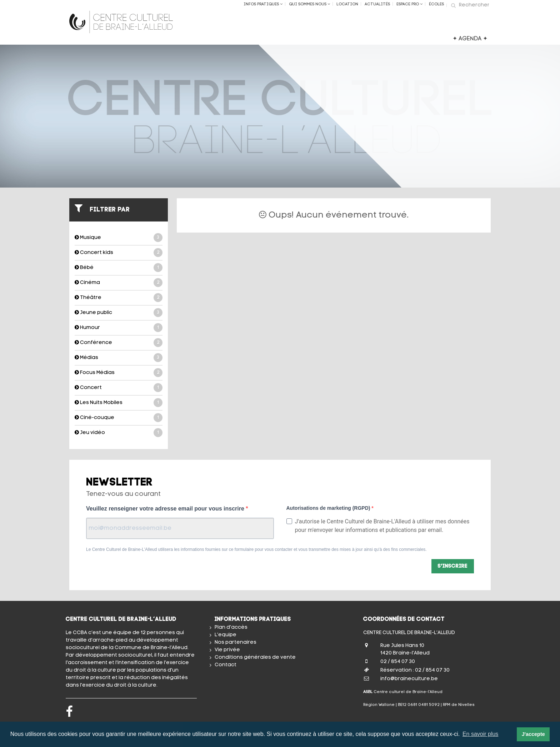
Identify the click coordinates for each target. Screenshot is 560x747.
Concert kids (119, 253)
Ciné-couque (119, 418)
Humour (119, 328)
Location (347, 4)
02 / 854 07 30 (398, 662)
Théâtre (119, 298)
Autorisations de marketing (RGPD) (329, 508)
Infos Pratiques (263, 4)
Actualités (377, 4)
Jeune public (119, 313)
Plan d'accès (231, 628)
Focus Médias (119, 373)
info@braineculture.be (409, 679)
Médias (119, 358)
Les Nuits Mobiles (119, 403)
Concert (119, 388)
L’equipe (226, 635)
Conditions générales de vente (255, 658)
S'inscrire (453, 566)
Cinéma (119, 283)
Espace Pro (409, 4)
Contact (226, 665)
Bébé (119, 268)
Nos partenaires (236, 643)
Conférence (119, 343)
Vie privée (227, 650)
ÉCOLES (436, 4)
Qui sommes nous (309, 4)
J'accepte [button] (533, 734)
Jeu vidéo (119, 433)
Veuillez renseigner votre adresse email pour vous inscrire (166, 509)
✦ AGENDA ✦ (470, 39)
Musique (119, 238)
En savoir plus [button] (481, 734)
